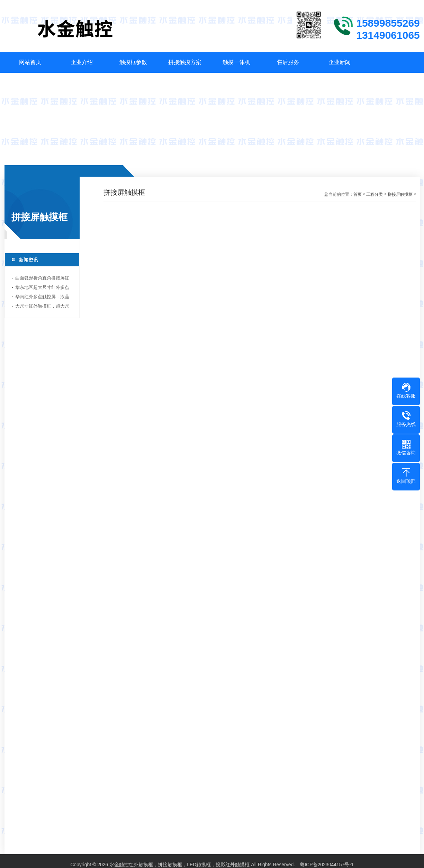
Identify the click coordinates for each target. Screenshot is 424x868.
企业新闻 (340, 62)
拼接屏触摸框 (400, 195)
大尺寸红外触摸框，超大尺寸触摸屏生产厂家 (41, 307)
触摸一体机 (236, 62)
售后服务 (288, 62)
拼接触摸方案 (185, 62)
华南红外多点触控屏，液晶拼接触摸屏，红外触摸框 (41, 298)
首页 (358, 195)
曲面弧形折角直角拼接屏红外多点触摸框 (41, 279)
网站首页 (30, 62)
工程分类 (375, 195)
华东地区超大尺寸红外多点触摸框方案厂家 (41, 288)
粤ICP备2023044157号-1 (327, 861)
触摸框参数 (133, 62)
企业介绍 (82, 62)
